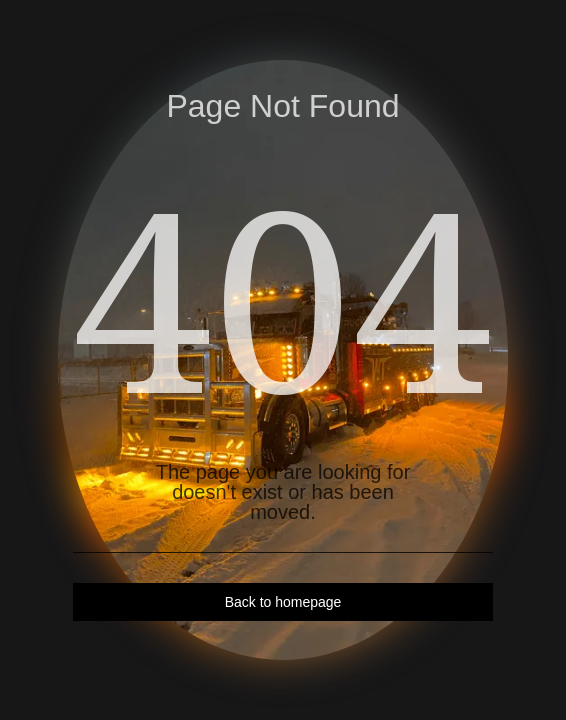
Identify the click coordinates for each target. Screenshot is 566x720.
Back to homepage (283, 602)
